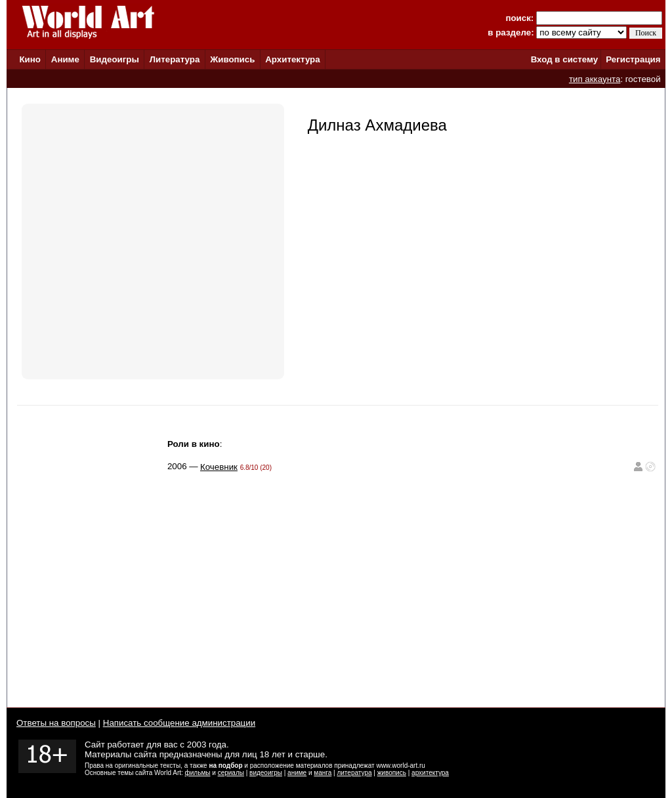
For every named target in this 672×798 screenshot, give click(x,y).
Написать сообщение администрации (179, 723)
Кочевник (219, 467)
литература (354, 773)
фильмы (198, 773)
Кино (30, 59)
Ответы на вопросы (56, 723)
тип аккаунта (595, 79)
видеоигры (266, 773)
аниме (297, 773)
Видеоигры (115, 59)
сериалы (231, 773)
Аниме (65, 59)
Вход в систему (564, 59)
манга (323, 773)
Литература (175, 59)
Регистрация (633, 59)
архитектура (430, 773)
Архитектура (292, 59)
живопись (392, 773)
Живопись (232, 59)
